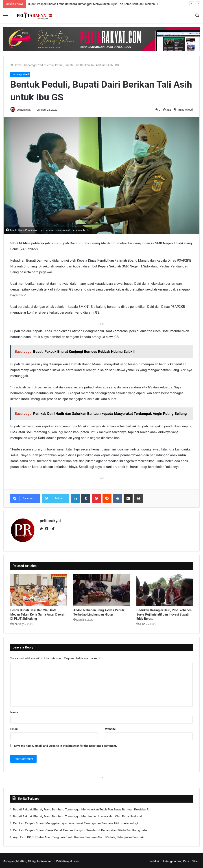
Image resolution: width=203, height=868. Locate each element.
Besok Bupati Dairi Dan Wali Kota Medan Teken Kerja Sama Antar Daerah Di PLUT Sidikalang (38, 613)
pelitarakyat (25, 110)
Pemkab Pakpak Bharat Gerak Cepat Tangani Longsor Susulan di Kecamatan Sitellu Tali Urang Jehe (80, 829)
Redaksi (154, 860)
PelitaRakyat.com (67, 860)
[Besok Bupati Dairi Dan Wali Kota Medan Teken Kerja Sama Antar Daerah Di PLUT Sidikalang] (38, 589)
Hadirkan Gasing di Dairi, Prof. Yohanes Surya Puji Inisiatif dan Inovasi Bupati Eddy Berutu (164, 613)
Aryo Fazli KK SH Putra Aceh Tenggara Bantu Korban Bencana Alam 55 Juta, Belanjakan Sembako (79, 836)
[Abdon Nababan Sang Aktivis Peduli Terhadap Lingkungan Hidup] (101, 589)
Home (16, 65)
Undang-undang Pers (176, 860)
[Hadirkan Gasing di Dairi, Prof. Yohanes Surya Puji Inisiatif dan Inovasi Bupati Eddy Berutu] (165, 589)
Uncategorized (34, 65)
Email (14, 728)
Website (110, 728)
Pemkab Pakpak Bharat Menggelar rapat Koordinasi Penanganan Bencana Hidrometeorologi (75, 822)
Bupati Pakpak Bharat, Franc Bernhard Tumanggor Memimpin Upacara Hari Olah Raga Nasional (77, 815)
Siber (195, 860)
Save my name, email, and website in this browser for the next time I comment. (65, 744)
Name (14, 711)
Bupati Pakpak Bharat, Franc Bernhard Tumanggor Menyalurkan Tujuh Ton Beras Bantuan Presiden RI (93, 4)
